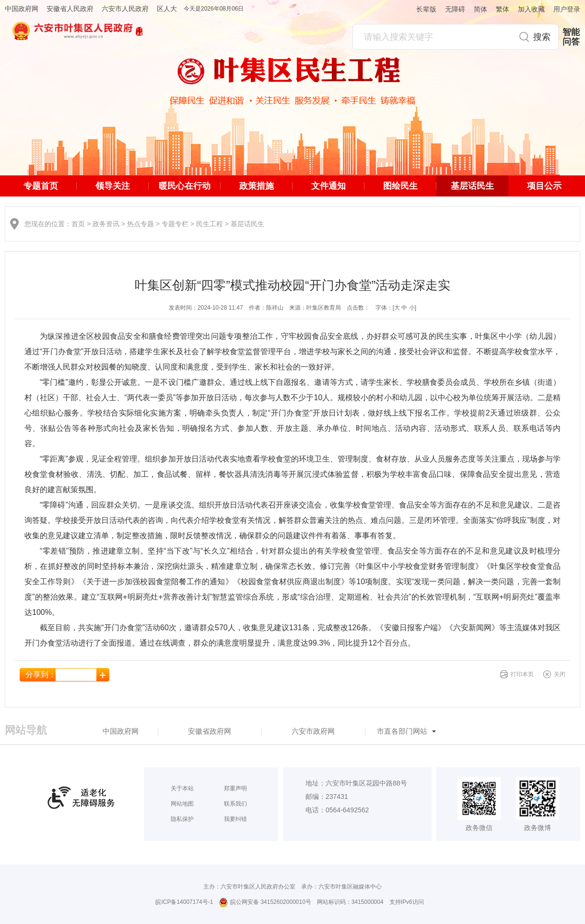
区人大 (167, 9)
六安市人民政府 (125, 9)
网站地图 (182, 804)
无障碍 (455, 9)
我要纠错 (235, 819)
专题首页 (41, 186)
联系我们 (235, 804)
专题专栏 (175, 224)
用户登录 (567, 9)
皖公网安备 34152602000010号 (265, 902)
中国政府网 (22, 9)
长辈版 (426, 9)
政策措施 (257, 186)
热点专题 (140, 224)
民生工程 (210, 224)
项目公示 (544, 186)
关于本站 (182, 788)
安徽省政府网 (210, 731)
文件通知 (328, 186)
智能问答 (571, 37)
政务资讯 (106, 224)
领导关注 (113, 186)
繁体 (503, 9)
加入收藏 (531, 9)
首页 (78, 224)
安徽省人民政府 (70, 9)
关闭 (560, 674)
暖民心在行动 (185, 186)
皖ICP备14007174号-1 (184, 902)
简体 (480, 9)
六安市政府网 (313, 731)
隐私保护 (182, 819)
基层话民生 (472, 186)
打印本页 (522, 674)
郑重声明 (235, 788)
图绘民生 (400, 186)
